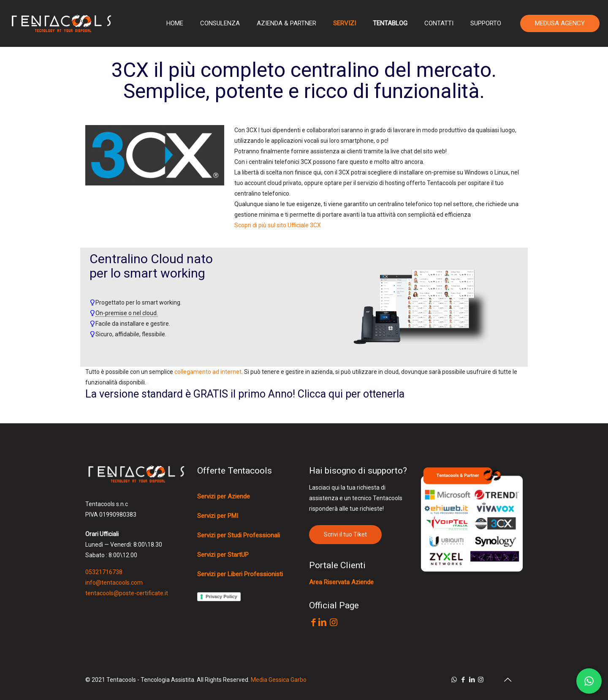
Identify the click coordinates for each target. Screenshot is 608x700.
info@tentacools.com (114, 583)
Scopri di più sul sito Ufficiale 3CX (278, 225)
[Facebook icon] (463, 680)
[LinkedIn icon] (472, 680)
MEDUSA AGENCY (560, 23)
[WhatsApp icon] (454, 680)
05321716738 (104, 572)
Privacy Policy (221, 596)
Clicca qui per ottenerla (351, 394)
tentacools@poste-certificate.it (127, 593)
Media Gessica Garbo (279, 680)
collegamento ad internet (208, 372)
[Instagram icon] (481, 680)
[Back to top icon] (508, 680)
